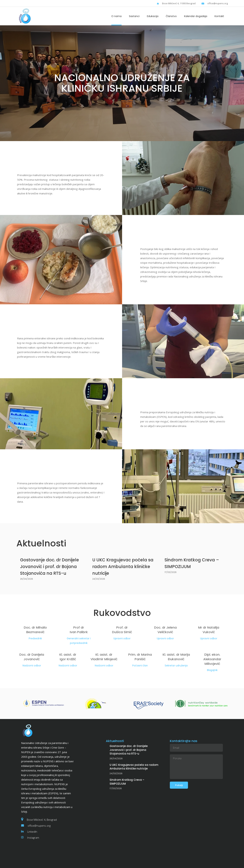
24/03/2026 (99, 579)
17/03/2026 (171, 572)
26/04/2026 (27, 579)
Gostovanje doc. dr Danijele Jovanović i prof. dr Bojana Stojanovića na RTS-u (50, 567)
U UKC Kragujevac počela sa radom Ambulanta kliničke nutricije (123, 567)
